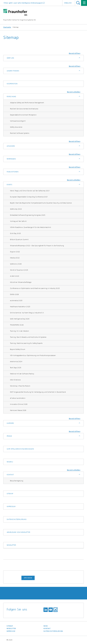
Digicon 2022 (15, 252)
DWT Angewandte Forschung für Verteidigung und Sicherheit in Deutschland (38, 392)
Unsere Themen (13, 71)
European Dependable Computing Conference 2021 (29, 197)
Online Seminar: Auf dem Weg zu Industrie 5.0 (27, 313)
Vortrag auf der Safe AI (18, 221)
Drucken (28, 578)
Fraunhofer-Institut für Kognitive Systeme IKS (20, 20)
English (68, 3)
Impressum (11, 506)
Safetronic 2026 (16, 264)
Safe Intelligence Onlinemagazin (20, 449)
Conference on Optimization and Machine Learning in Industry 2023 (35, 288)
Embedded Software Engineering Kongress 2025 (28, 215)
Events (9, 185)
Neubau (10, 462)
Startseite (7, 27)
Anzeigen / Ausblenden (79, 58)
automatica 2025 (16, 301)
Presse (9, 436)
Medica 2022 (15, 258)
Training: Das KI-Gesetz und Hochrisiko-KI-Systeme (28, 337)
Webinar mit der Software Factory (22, 374)
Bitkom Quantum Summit (19, 240)
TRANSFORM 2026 (17, 325)
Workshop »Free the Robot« (20, 386)
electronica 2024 (16, 362)
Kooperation (12, 84)
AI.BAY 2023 (15, 276)
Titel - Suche (78, 3)
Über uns (10, 58)
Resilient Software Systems (20, 133)
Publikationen (13, 172)
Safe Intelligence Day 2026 (20, 319)
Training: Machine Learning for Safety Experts (26, 343)
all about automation (18, 398)
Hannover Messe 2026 (18, 410)
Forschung (11, 97)
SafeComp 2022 (16, 209)
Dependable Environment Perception (23, 115)
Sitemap (10, 494)
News (46, 626)
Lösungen (11, 146)
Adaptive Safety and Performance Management (27, 103)
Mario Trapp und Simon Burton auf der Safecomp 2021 (30, 191)
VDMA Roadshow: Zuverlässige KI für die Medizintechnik (31, 227)
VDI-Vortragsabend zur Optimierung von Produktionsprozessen (33, 355)
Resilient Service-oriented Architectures (24, 109)
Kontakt (10, 475)
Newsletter (11, 545)
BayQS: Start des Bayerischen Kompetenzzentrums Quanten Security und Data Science (41, 203)
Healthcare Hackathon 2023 (20, 307)
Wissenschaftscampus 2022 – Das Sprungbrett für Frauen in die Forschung (37, 246)
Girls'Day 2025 (15, 233)
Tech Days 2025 (16, 368)
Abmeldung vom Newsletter (18, 532)
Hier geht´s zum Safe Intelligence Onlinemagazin (24, 3)
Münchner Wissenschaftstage (21, 282)
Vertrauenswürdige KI (18, 121)
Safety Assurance (16, 127)
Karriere (10, 423)
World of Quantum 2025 (19, 270)
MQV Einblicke (15, 380)
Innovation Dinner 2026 (19, 404)
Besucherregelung (17, 481)
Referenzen (11, 159)
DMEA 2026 (14, 294)
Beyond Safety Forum (18, 349)
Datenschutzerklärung (17, 519)
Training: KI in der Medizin (20, 331)
